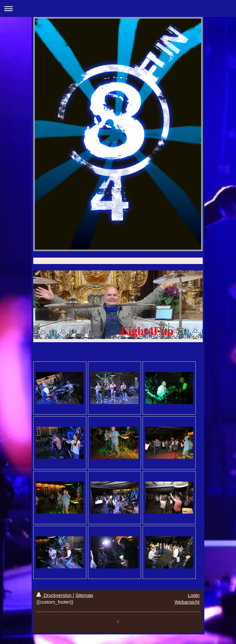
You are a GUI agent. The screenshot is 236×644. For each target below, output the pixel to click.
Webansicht (187, 602)
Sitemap (84, 595)
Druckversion (55, 595)
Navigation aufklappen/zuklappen (118, 8)
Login (194, 595)
